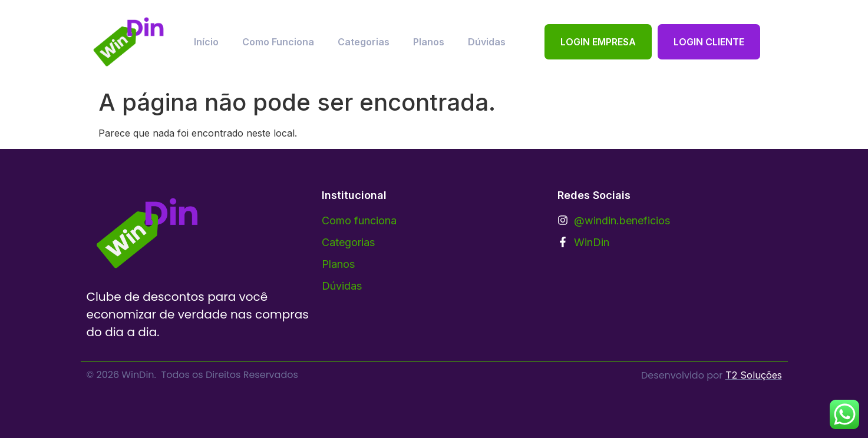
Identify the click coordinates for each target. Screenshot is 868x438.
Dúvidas (487, 42)
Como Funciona (278, 42)
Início (206, 42)
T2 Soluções (754, 375)
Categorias (364, 42)
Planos (429, 42)
